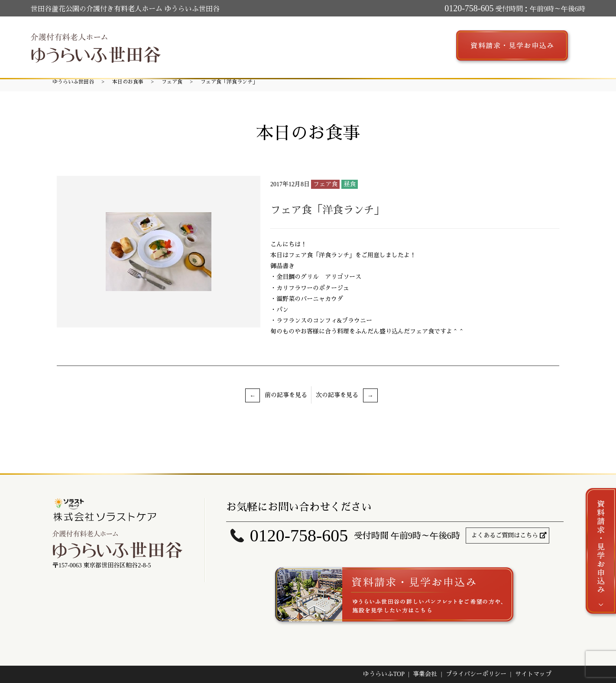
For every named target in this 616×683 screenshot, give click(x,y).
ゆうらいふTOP (384, 674)
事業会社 (425, 674)
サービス (305, 44)
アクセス (392, 44)
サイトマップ (533, 674)
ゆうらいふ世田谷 (73, 82)
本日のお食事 (128, 82)
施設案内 (265, 44)
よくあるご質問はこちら (505, 536)
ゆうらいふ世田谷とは (204, 44)
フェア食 (172, 82)
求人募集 (431, 44)
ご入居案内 (348, 44)
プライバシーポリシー (476, 674)
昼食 (350, 184)
